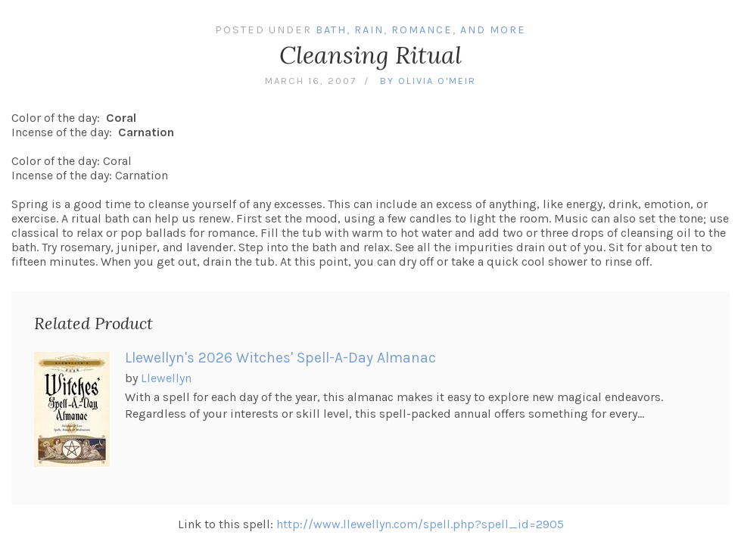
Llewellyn (166, 378)
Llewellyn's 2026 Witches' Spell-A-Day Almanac (280, 358)
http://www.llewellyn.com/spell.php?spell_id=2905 (420, 524)
